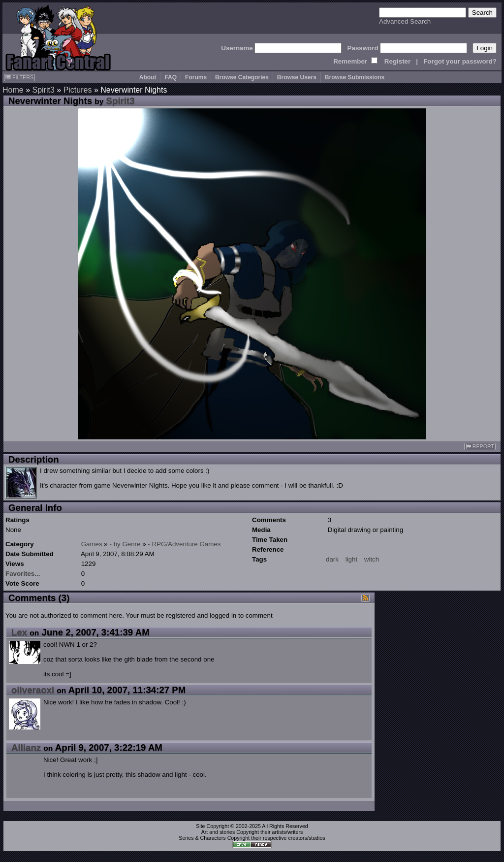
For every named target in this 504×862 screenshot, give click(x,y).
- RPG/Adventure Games (184, 544)
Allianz (26, 747)
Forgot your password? (460, 61)
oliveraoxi (33, 690)
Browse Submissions (355, 77)
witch (372, 559)
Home (13, 90)
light (351, 559)
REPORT (480, 447)
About (148, 77)
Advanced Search (405, 21)
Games (92, 544)
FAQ (171, 77)
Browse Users (297, 77)
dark (332, 559)
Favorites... (23, 574)
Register (397, 61)
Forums (196, 77)
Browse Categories (242, 77)
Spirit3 (43, 90)
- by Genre (125, 544)
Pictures (78, 90)
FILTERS (19, 77)
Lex (19, 632)
